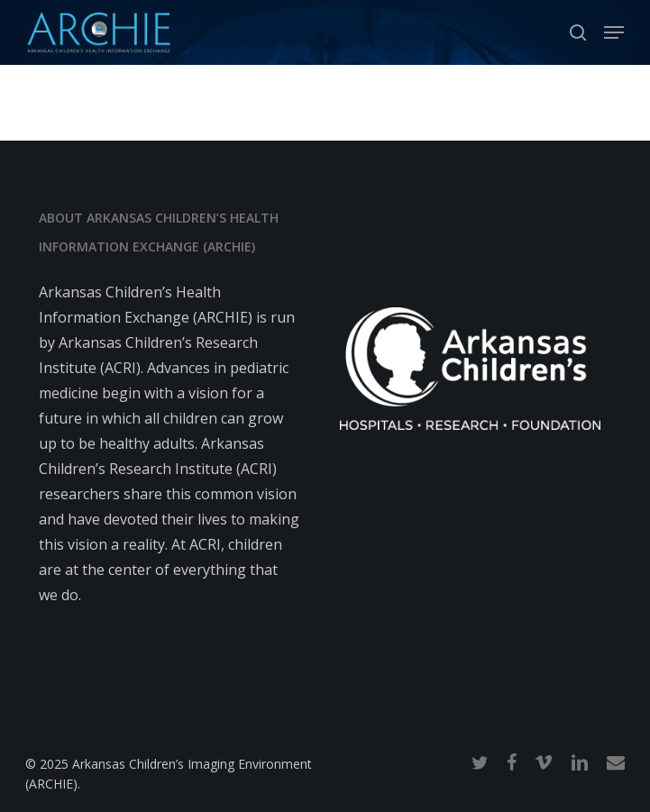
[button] (614, 32)
